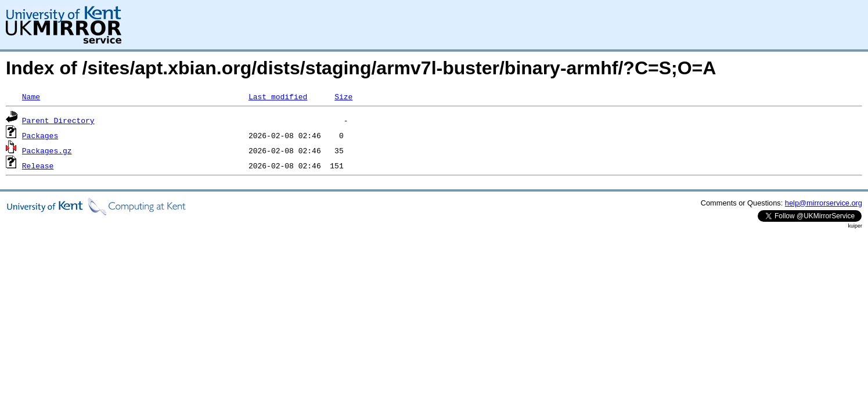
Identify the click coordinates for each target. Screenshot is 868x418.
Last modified (278, 96)
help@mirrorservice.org (824, 203)
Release (38, 165)
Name (31, 96)
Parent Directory (58, 120)
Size (343, 96)
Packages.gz (47, 150)
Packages (40, 135)
